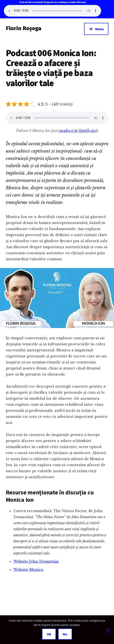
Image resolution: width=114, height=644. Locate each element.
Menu (99, 29)
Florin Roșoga (24, 28)
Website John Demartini (36, 561)
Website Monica (28, 570)
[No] (108, 630)
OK (49, 634)
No (65, 634)
